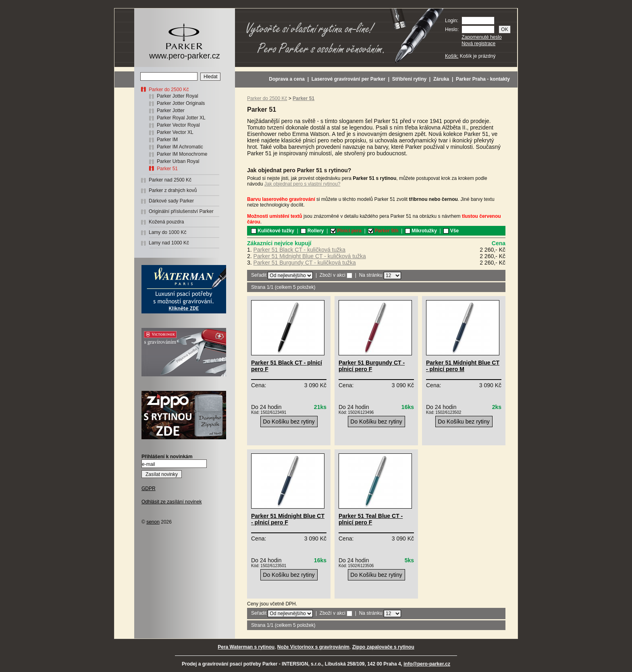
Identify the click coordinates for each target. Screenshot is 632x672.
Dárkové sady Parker (171, 201)
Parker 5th (383, 231)
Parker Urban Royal (178, 161)
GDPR (149, 488)
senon (153, 522)
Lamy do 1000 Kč (167, 232)
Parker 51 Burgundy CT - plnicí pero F (372, 366)
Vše (451, 231)
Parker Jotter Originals (181, 103)
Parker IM (167, 140)
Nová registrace (478, 44)
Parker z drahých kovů (173, 190)
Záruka (441, 79)
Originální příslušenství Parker (181, 211)
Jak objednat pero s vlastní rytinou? (302, 184)
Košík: (452, 56)
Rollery (312, 231)
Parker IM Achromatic (180, 147)
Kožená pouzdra (166, 222)
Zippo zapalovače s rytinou (383, 647)
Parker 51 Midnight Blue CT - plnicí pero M (463, 366)
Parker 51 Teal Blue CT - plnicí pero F (371, 519)
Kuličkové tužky (273, 231)
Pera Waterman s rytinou (246, 647)
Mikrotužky (421, 231)
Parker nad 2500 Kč (170, 180)
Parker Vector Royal (178, 125)
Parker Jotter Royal (178, 96)
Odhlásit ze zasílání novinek (172, 502)
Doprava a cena (287, 79)
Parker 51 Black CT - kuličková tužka (300, 250)
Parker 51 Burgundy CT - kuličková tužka (305, 263)
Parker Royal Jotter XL (181, 118)
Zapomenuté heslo (481, 37)
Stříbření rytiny (409, 79)
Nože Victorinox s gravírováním (313, 647)
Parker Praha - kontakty (483, 79)
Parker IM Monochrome (182, 154)
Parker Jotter (171, 111)
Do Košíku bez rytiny (289, 422)
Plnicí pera (346, 231)
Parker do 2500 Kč (169, 90)
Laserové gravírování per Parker (348, 79)
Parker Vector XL (175, 132)
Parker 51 (167, 169)
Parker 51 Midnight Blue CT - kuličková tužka (310, 256)
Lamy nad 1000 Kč (169, 243)
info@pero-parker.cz (427, 664)
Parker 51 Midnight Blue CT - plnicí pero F (288, 519)
